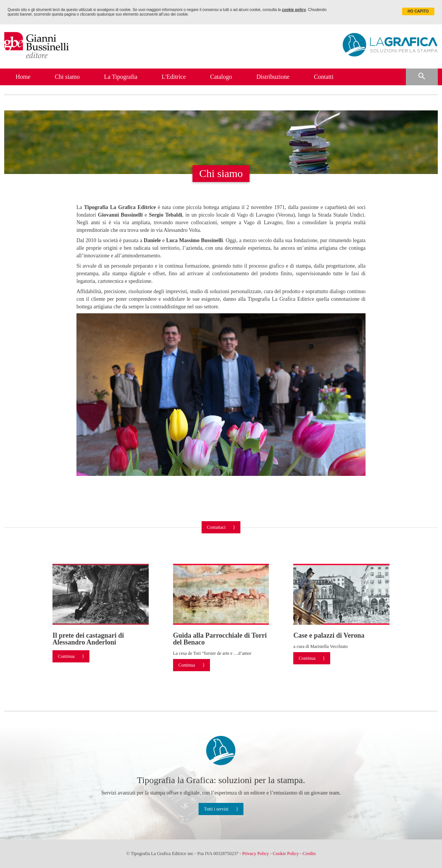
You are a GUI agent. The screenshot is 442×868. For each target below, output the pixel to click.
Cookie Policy (286, 854)
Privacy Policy (256, 854)
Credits (309, 854)
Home (23, 77)
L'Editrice (174, 77)
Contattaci (216, 527)
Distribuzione (273, 77)
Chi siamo (67, 77)
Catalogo (221, 77)
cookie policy (294, 10)
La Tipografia (121, 77)
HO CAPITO (418, 11)
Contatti (324, 77)
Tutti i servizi (216, 809)
